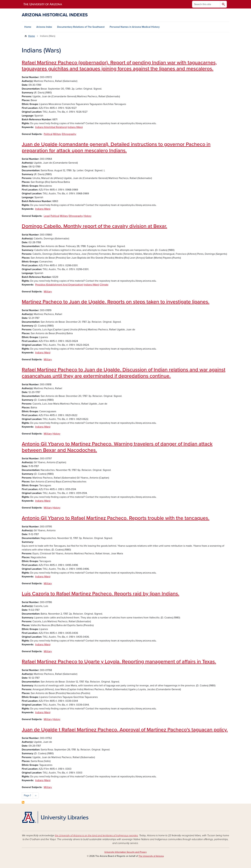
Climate (104, 285)
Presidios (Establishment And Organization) (59, 285)
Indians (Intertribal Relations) (51, 127)
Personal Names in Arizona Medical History (135, 27)
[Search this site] (206, 4)
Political (48, 134)
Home (28, 27)
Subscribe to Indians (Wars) (23, 802)
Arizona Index (44, 27)
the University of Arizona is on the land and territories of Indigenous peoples (96, 835)
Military (57, 134)
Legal (47, 216)
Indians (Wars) (75, 127)
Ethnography (69, 134)
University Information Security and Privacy (125, 852)
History (87, 216)
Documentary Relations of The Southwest (81, 27)
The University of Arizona (151, 856)
